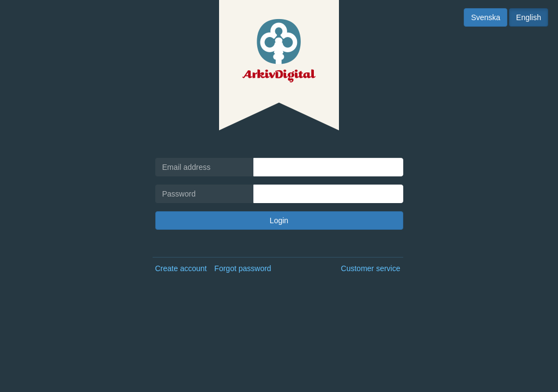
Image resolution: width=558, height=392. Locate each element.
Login (279, 220)
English (529, 17)
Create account (181, 268)
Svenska (486, 17)
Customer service (371, 268)
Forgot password (242, 268)
